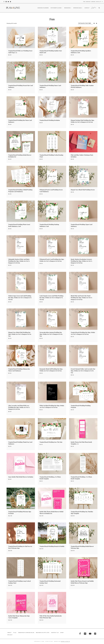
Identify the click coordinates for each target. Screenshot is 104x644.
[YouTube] (8, 2)
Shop (62, 633)
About (9, 633)
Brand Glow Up (65, 641)
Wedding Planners (43, 8)
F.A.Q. (15, 633)
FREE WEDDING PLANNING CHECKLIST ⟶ (93, 2)
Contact (87, 8)
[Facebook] (4, 2)
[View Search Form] (100, 8)
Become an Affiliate (43, 633)
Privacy (10, 635)
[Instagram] (6, 2)
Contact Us (55, 633)
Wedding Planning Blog (26, 633)
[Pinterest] (10, 2)
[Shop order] (85, 23)
